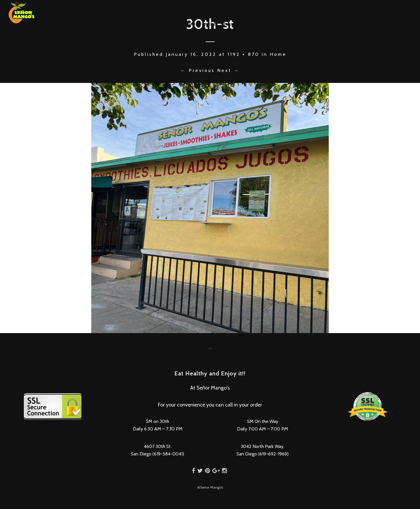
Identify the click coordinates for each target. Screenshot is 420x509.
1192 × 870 (244, 54)
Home (177, 24)
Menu (226, 24)
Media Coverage (253, 24)
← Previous (198, 70)
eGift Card (367, 24)
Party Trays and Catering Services (313, 24)
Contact (393, 24)
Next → (228, 70)
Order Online (202, 24)
